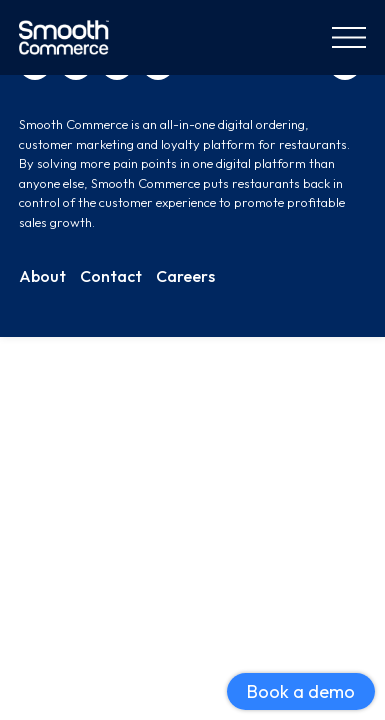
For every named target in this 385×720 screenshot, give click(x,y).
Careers (185, 276)
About (42, 276)
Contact (111, 276)
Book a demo (301, 691)
